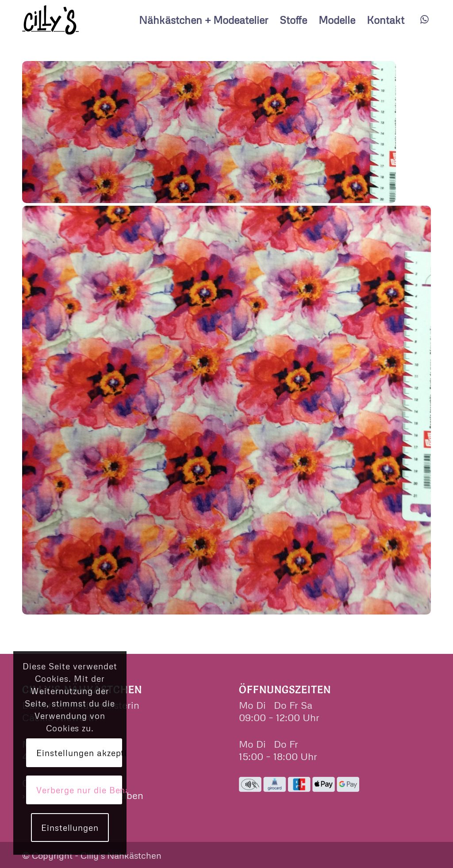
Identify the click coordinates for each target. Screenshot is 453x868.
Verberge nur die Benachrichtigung (79, 790)
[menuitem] (203, 20)
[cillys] (50, 20)
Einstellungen (70, 828)
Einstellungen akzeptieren (79, 753)
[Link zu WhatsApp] (424, 19)
